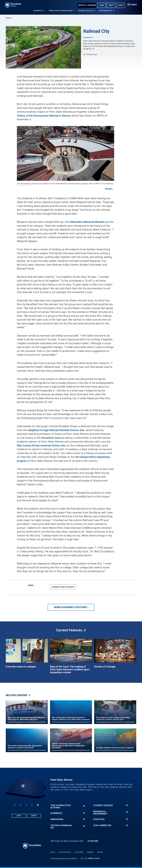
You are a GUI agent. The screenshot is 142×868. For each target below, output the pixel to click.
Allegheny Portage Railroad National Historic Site (56, 430)
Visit (111, 5)
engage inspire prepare (63, 587)
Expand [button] (108, 189)
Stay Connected (102, 825)
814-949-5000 (93, 841)
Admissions (57, 819)
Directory (100, 852)
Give (101, 5)
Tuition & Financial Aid (61, 827)
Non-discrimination (65, 852)
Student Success (85, 11)
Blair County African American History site (41, 446)
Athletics (99, 819)
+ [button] (84, 806)
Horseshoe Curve (51, 438)
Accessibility (79, 852)
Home (8, 18)
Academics (38, 11)
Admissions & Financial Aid (60, 11)
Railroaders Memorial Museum (87, 222)
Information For (105, 11)
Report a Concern (87, 5)
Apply (120, 5)
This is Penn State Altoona (61, 807)
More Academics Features (70, 607)
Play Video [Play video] (65, 153)
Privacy (53, 852)
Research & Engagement (100, 813)
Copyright (90, 852)
